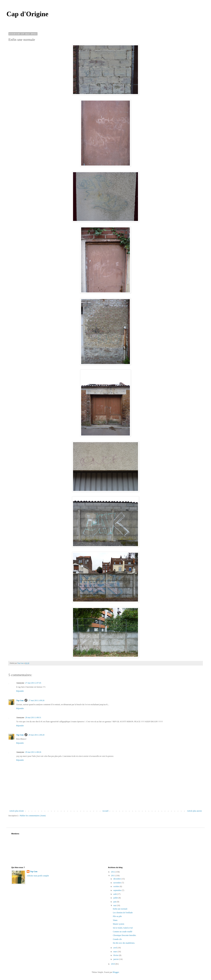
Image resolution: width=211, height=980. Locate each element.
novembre (117, 883)
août (115, 894)
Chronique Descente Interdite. (124, 935)
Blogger (116, 972)
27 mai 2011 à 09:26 (36, 700)
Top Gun (20, 700)
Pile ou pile (117, 916)
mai (115, 905)
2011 (113, 876)
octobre (116, 886)
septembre (118, 890)
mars (115, 952)
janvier (116, 959)
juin (115, 902)
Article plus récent (16, 811)
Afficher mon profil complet (38, 876)
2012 (113, 872)
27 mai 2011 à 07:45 (33, 683)
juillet (116, 898)
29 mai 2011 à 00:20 (36, 735)
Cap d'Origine (27, 14)
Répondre (20, 691)
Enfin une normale (120, 909)
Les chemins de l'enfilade (123, 913)
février (116, 955)
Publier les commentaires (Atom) (33, 816)
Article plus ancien (194, 811)
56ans (115, 920)
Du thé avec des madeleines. (124, 943)
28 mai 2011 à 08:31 (33, 717)
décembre (117, 879)
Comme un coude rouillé (122, 932)
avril (115, 948)
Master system (118, 924)
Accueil (105, 811)
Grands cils (117, 939)
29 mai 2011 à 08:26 (33, 752)
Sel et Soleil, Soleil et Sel (123, 928)
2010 (113, 964)
